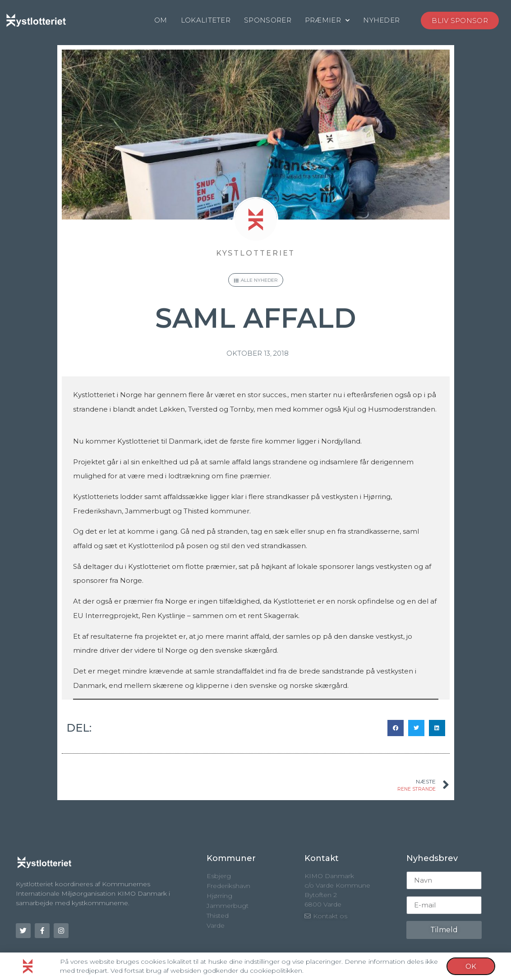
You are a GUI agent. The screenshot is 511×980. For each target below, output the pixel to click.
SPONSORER (268, 20)
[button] (396, 728)
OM (161, 20)
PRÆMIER (327, 21)
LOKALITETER (206, 20)
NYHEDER (381, 20)
